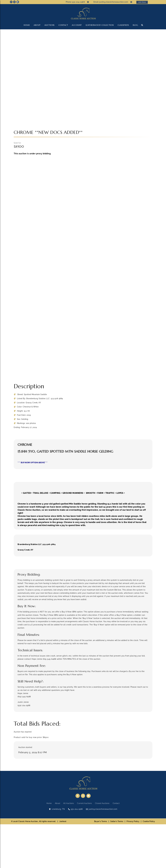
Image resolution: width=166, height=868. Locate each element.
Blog (135, 25)
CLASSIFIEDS (123, 25)
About (37, 25)
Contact (63, 25)
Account (77, 25)
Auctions (49, 25)
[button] (142, 25)
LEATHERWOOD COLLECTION (100, 25)
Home (27, 25)
